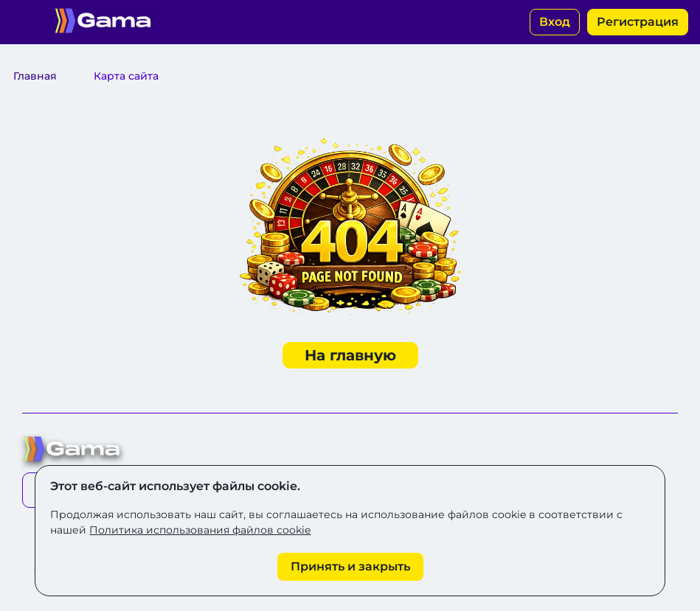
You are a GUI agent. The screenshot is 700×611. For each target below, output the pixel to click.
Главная (35, 76)
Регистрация (638, 22)
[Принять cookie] (350, 567)
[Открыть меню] (22, 22)
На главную (350, 355)
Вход (555, 22)
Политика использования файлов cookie (200, 530)
